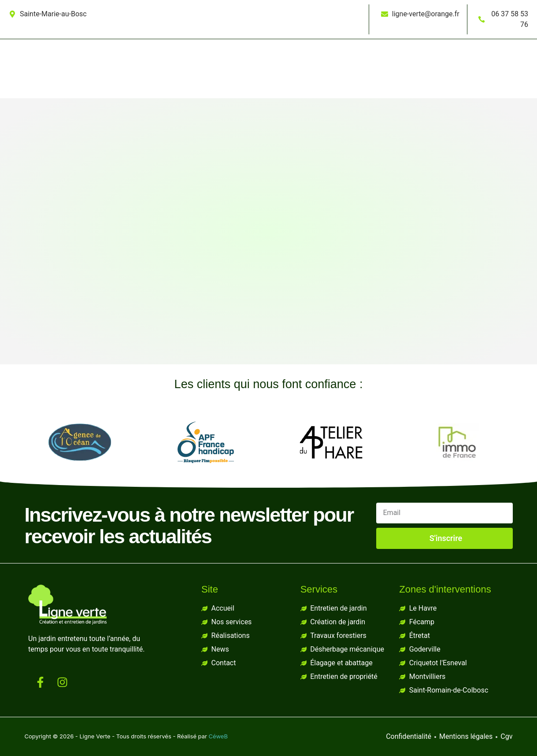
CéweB (218, 736)
